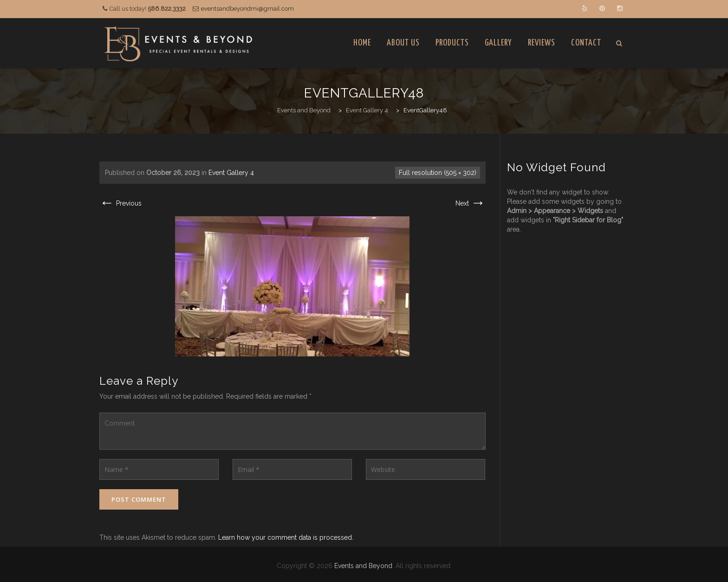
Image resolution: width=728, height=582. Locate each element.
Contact (586, 43)
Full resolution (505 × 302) (438, 173)
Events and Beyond (363, 566)
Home (362, 43)
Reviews (542, 43)
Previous (120, 203)
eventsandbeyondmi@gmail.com (247, 9)
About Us (403, 43)
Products (452, 43)
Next (471, 203)
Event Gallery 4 (231, 173)
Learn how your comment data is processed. (286, 537)
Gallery (498, 43)
